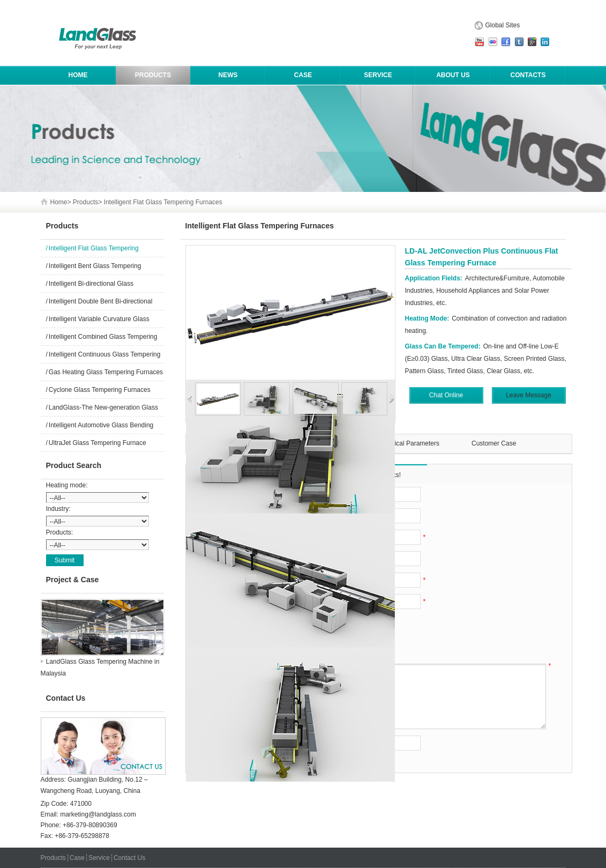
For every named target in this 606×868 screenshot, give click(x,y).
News (228, 75)
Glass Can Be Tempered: (443, 346)
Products (153, 75)
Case (303, 75)
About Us (453, 75)
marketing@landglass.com (98, 814)
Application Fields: (434, 278)
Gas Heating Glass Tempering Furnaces (106, 372)
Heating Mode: (427, 318)
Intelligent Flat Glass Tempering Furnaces (163, 202)
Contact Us (129, 858)
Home (59, 202)
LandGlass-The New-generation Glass (103, 407)
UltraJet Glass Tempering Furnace (98, 443)
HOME (78, 75)
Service (378, 75)
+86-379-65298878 (82, 836)
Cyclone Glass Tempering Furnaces (100, 390)
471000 (81, 804)
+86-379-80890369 (90, 825)
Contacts (528, 75)
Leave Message (529, 395)
